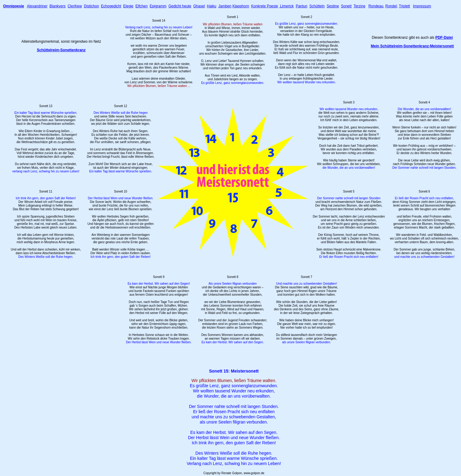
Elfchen (142, 6)
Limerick (286, 6)
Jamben (225, 6)
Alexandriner (37, 6)
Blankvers (58, 6)
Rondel (391, 6)
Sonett (346, 6)
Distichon (91, 6)
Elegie (128, 6)
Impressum (422, 6)
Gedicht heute (180, 6)
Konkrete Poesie (265, 6)
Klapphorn (241, 6)
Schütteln (317, 6)
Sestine (333, 6)
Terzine (359, 6)
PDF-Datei (444, 38)
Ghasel (199, 6)
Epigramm (158, 6)
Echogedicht (111, 6)
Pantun (302, 6)
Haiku (212, 6)
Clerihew (75, 6)
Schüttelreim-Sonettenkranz (61, 50)
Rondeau (376, 6)
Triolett (405, 6)
